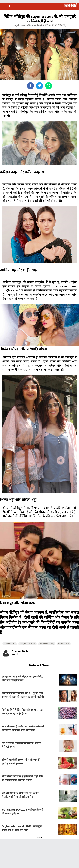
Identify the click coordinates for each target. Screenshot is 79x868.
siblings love (64, 644)
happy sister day (47, 644)
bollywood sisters (28, 644)
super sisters (10, 644)
